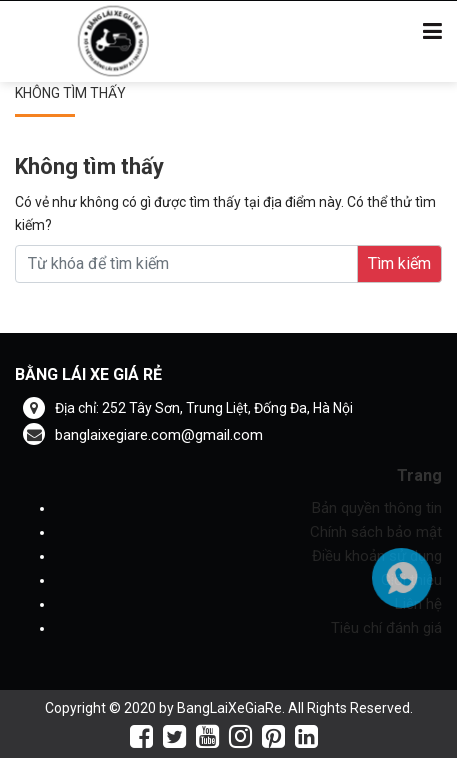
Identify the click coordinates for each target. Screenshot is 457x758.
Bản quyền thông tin (377, 508)
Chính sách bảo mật (376, 532)
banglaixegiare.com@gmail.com (143, 435)
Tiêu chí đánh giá (386, 628)
